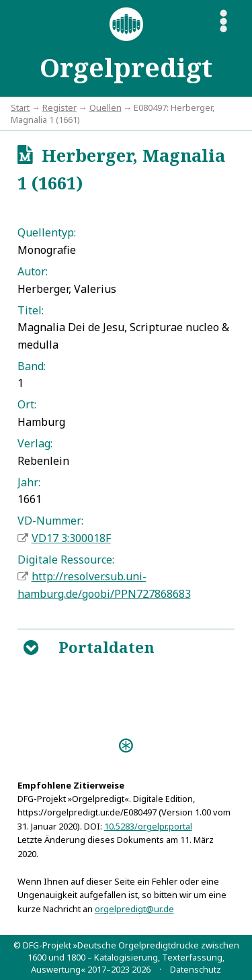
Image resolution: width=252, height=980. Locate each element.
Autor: (33, 271)
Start (20, 107)
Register (59, 107)
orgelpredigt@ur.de (134, 909)
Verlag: (35, 443)
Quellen (106, 107)
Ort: (27, 404)
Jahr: (29, 482)
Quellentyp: (47, 232)
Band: (32, 366)
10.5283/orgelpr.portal (148, 826)
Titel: (31, 310)
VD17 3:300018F (71, 538)
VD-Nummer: (50, 521)
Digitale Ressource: (66, 560)
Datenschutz (196, 969)
